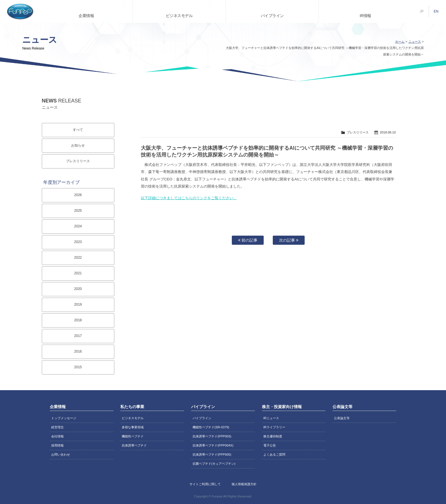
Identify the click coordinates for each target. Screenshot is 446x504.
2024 (78, 226)
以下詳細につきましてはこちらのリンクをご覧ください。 (189, 198)
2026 (78, 195)
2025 (78, 211)
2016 (78, 351)
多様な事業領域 (133, 427)
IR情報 (366, 16)
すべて (78, 130)
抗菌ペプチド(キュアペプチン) (214, 464)
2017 (78, 336)
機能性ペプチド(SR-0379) (211, 427)
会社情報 (57, 436)
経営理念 (57, 427)
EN (436, 11)
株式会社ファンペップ (20, 11)
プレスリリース (78, 161)
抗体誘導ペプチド (134, 445)
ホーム (400, 42)
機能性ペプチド (133, 436)
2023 (78, 242)
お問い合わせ (61, 454)
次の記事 (289, 240)
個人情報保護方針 (244, 484)
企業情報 (86, 16)
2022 (78, 258)
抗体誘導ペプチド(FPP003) (212, 436)
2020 (78, 289)
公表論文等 (342, 418)
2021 (78, 273)
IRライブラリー (274, 427)
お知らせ (78, 145)
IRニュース (271, 418)
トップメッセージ (64, 418)
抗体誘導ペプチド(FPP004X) (213, 445)
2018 (78, 320)
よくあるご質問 (274, 454)
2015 (78, 367)
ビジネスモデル (179, 16)
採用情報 (57, 445)
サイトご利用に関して (205, 484)
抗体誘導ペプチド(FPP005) (212, 454)
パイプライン (272, 16)
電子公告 (270, 445)
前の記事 (248, 240)
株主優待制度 (273, 436)
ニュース (415, 42)
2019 (78, 305)
